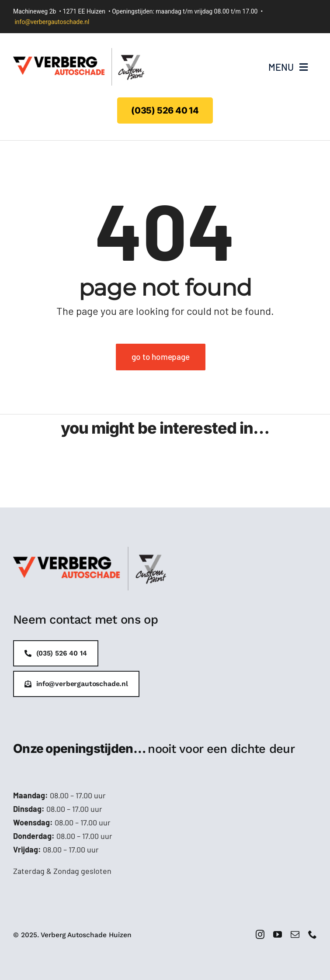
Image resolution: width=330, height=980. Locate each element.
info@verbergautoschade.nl (52, 22)
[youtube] (278, 935)
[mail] (295, 935)
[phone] (313, 935)
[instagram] (260, 935)
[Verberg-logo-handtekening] (79, 52)
